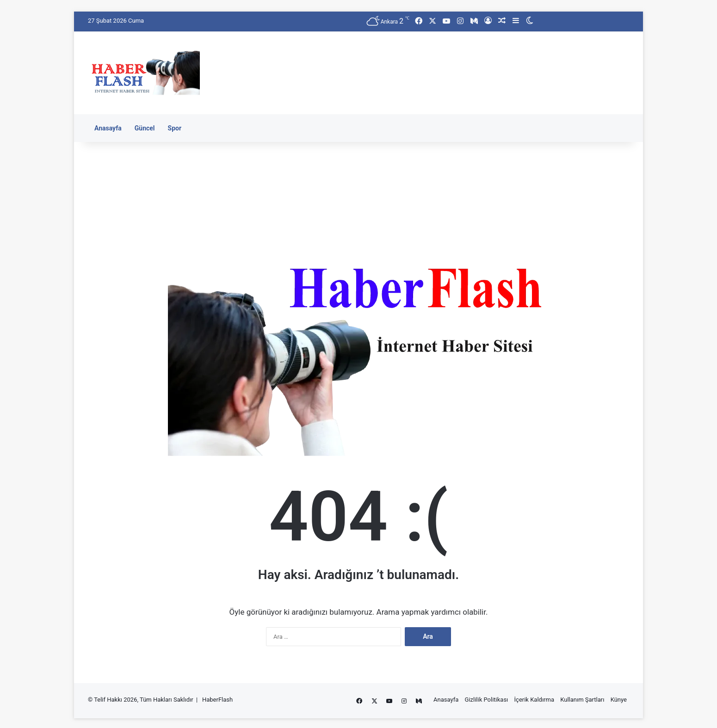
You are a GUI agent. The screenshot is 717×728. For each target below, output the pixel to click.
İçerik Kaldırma (534, 700)
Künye (619, 700)
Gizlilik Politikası (487, 700)
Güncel (145, 128)
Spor (175, 128)
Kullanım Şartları (582, 700)
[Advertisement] (451, 62)
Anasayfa (108, 128)
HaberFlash (217, 700)
